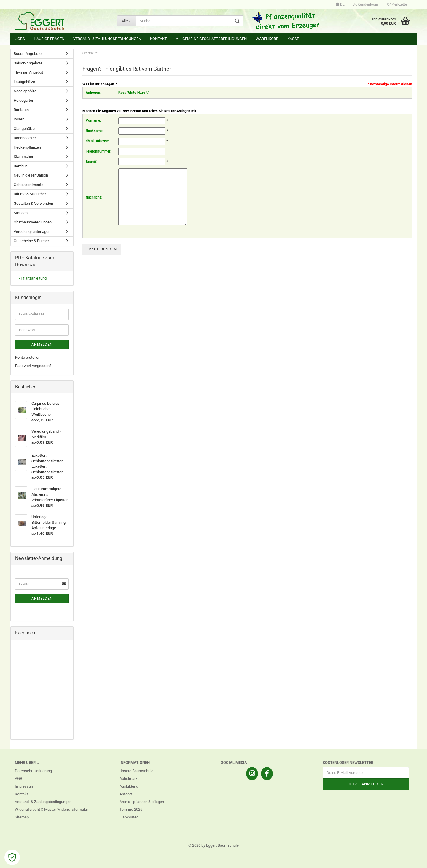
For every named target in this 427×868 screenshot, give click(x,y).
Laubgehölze (24, 82)
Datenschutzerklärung (33, 771)
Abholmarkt (129, 779)
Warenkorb (267, 39)
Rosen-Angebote (28, 54)
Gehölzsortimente (28, 185)
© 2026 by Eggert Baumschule (213, 845)
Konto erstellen (28, 357)
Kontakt (158, 39)
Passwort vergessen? (33, 366)
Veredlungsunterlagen (32, 232)
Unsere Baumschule (136, 771)
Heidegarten (24, 100)
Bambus (21, 166)
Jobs (20, 39)
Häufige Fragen (49, 39)
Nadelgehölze (25, 91)
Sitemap (22, 817)
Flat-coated (129, 817)
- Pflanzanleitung (33, 278)
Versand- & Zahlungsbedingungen (107, 39)
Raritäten (21, 110)
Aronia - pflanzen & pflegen (142, 802)
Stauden (21, 213)
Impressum (24, 786)
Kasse (293, 39)
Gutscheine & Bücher (31, 241)
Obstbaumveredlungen (33, 222)
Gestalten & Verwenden (33, 203)
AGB (19, 779)
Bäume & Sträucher (30, 194)
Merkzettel (397, 4)
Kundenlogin (366, 4)
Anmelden (42, 345)
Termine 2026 (131, 809)
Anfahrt (126, 794)
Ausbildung (129, 786)
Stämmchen (24, 157)
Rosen (19, 119)
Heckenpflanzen (27, 147)
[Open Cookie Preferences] (12, 857)
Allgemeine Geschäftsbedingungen (211, 39)
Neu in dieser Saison (31, 175)
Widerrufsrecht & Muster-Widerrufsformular (51, 809)
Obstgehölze (24, 129)
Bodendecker (25, 138)
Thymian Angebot (28, 72)
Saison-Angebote (28, 63)
